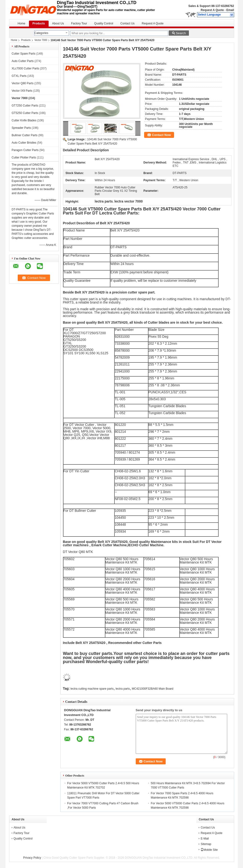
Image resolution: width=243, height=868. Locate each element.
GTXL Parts (19, 76)
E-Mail (205, 839)
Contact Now (161, 135)
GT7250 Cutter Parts (25, 106)
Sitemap (206, 844)
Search (181, 33)
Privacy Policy (32, 858)
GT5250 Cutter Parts (25, 113)
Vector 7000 (41, 40)
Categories (41, 33)
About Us (58, 23)
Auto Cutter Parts (23, 61)
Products (39, 23)
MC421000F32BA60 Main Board (153, 689)
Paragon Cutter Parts (25, 150)
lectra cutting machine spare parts (92, 689)
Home (22, 23)
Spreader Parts (21, 128)
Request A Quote (212, 10)
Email (230, 10)
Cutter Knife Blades (24, 120)
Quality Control (104, 23)
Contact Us (127, 23)
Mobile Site (209, 850)
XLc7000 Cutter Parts (25, 68)
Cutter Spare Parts (24, 54)
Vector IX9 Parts (22, 91)
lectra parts (123, 689)
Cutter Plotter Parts (24, 158)
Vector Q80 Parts (23, 83)
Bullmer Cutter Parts (25, 135)
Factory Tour (79, 23)
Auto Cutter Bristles (24, 143)
